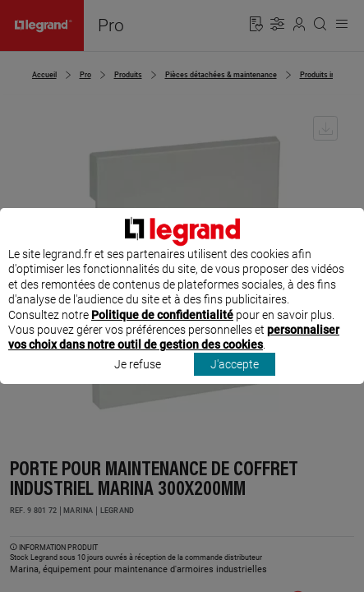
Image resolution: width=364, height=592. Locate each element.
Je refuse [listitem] (138, 379)
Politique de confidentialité (162, 330)
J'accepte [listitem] (235, 379)
